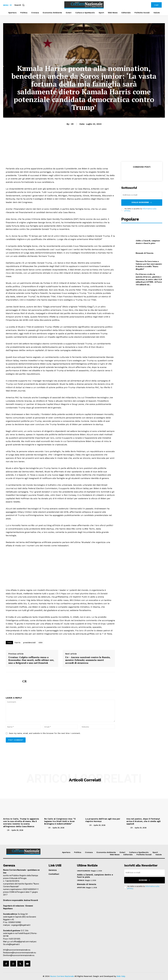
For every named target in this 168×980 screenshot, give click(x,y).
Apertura (78, 60)
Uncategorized (84, 871)
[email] (142, 195)
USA (41, 642)
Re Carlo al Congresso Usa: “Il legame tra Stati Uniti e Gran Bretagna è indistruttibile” (60, 821)
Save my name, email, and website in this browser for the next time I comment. (45, 733)
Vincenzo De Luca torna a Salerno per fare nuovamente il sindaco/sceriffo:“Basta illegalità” (149, 265)
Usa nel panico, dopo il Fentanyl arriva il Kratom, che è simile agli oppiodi (143, 821)
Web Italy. (121, 976)
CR (72, 124)
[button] (20, 5)
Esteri (93, 60)
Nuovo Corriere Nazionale (62, 976)
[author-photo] (5, 830)
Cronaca (81, 880)
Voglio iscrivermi (142, 203)
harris (18, 642)
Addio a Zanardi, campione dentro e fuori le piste (148, 242)
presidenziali (29, 642)
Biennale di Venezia (145, 253)
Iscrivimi (145, 880)
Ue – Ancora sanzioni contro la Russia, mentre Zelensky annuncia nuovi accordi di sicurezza (88, 660)
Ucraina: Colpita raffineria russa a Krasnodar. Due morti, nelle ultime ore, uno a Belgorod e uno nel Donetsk (31, 660)
